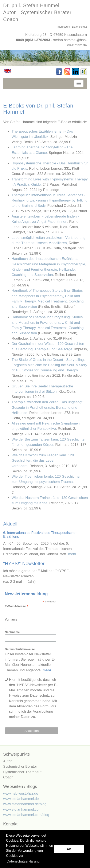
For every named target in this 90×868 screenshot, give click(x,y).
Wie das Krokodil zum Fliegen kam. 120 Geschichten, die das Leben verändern (43, 460)
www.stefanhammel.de (21, 799)
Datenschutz (79, 27)
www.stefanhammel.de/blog (25, 804)
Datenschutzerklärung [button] (23, 861)
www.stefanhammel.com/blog (26, 815)
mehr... (73, 554)
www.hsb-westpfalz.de (21, 793)
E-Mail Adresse (17, 606)
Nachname (12, 632)
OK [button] (69, 849)
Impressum (63, 27)
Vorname (11, 619)
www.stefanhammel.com (22, 810)
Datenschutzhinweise (20, 649)
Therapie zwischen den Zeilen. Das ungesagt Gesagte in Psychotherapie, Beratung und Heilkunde (47, 407)
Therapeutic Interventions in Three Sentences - (50, 200)
